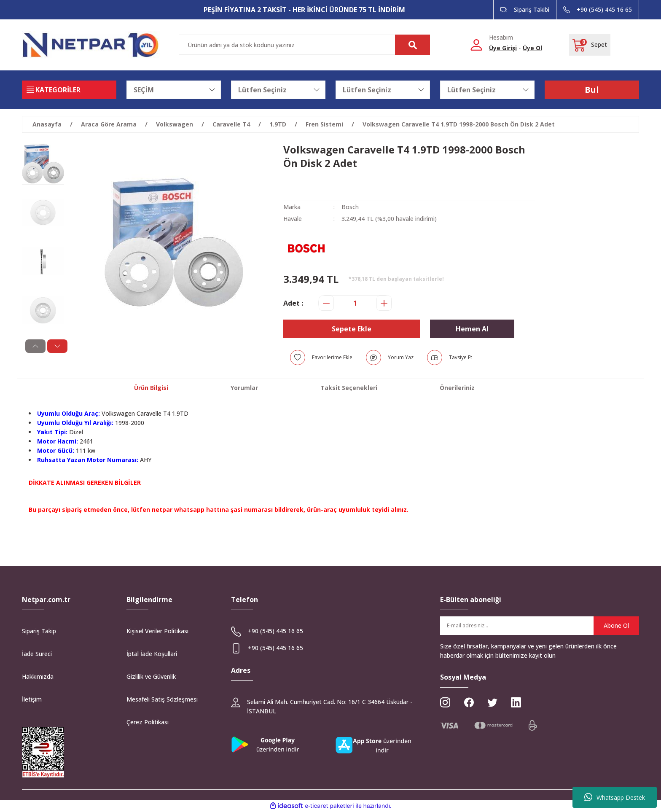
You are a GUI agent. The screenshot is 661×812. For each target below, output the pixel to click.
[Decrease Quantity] (326, 303)
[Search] (304, 45)
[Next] (54, 346)
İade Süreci (37, 654)
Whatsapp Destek (615, 797)
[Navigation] (69, 90)
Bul (592, 90)
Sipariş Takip (39, 631)
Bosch (350, 207)
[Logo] (91, 45)
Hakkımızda (38, 676)
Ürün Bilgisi (151, 388)
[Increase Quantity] (384, 303)
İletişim (32, 699)
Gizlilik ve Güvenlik (151, 676)
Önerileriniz (457, 388)
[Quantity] (355, 303)
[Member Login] (476, 44)
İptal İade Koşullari (152, 654)
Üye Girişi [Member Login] (503, 48)
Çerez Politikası (148, 722)
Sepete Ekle (352, 329)
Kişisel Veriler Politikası (157, 631)
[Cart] (590, 45)
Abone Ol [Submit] (616, 625)
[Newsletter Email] (540, 626)
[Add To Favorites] (321, 358)
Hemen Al (472, 329)
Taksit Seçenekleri (349, 388)
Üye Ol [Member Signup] (532, 48)
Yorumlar (244, 388)
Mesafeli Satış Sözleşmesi (162, 699)
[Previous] (32, 346)
